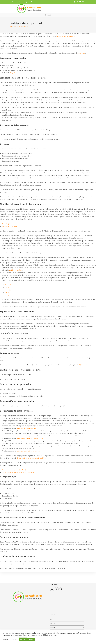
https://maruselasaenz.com (66, 48)
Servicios (67, 627)
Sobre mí (52, 623)
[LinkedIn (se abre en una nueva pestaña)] (80, 2)
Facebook (8, 296)
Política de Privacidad (21, 38)
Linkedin (8, 301)
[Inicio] (11, 38)
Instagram (8, 306)
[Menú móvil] (48, 25)
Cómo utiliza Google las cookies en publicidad (18, 484)
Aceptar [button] (23, 639)
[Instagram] (57, 589)
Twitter (7, 299)
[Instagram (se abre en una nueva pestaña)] (78, 2)
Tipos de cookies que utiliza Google (14, 481)
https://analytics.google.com (27, 440)
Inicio (51, 620)
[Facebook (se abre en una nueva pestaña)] (75, 2)
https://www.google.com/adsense (29, 462)
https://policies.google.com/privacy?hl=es (32, 470)
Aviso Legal (81, 65)
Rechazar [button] (31, 639)
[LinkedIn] (61, 589)
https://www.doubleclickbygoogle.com (30, 450)
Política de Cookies (16, 282)
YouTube (8, 304)
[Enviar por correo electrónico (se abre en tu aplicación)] (83, 2)
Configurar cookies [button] (10, 639)
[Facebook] (52, 589)
